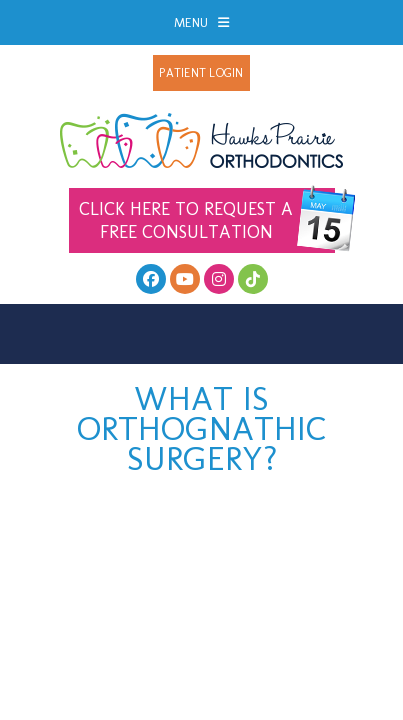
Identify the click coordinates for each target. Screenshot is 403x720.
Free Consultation (207, 220)
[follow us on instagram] (219, 279)
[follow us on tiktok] (253, 279)
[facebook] (151, 279)
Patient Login (201, 73)
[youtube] (185, 279)
